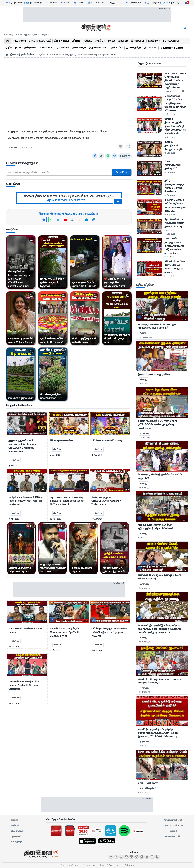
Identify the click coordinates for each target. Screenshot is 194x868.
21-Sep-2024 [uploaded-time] (170, 91)
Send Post (122, 172)
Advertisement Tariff (173, 820)
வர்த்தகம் (15, 826)
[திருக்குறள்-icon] (151, 3)
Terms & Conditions (110, 865)
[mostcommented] (162, 306)
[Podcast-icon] (52, 3)
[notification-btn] (186, 3)
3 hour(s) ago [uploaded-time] (144, 588)
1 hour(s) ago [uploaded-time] (144, 437)
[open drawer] (6, 28)
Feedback (173, 831)
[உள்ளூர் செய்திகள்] (172, 48)
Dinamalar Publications (173, 826)
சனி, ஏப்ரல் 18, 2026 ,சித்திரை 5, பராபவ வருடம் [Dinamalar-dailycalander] (27, 35)
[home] (7, 41)
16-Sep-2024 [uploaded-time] (170, 153)
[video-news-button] (11, 432)
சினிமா (15, 820)
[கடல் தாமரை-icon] (171, 3)
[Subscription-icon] (133, 3)
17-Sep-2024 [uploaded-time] (169, 137)
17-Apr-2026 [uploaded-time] (143, 383)
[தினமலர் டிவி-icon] (35, 3)
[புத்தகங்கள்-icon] (114, 3)
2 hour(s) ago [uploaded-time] (144, 488)
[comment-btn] (184, 91)
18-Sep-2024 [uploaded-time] (170, 114)
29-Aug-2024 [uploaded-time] (170, 257)
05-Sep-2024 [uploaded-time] (170, 195)
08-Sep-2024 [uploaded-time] (170, 172)
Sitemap (130, 865)
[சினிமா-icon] (79, 3)
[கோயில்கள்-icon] (96, 3)
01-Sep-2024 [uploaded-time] (170, 215)
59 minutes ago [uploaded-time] (145, 337)
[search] (185, 28)
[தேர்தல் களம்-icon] (14, 3)
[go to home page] (96, 28)
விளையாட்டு (17, 831)
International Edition (173, 836)
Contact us (89, 865)
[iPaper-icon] (65, 3)
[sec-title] (69, 163)
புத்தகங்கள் (16, 836)
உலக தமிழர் (17, 842)
